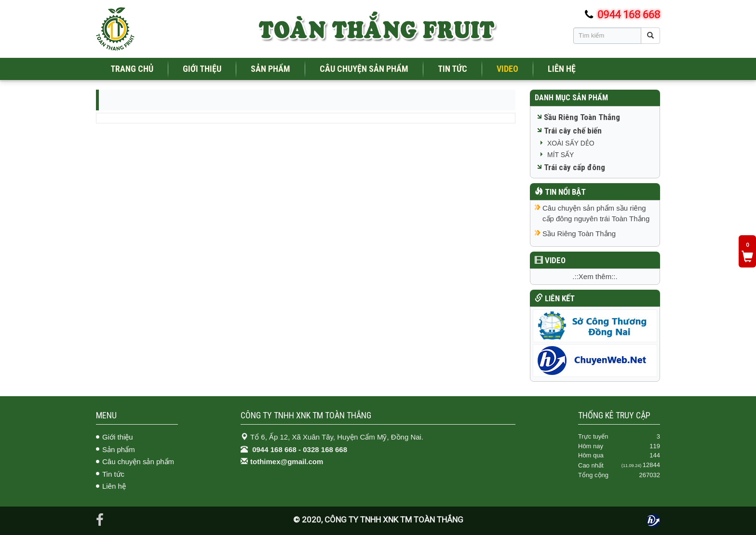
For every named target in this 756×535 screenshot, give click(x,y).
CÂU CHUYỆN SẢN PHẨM (364, 69)
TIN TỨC (452, 69)
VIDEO (507, 69)
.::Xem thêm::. (595, 276)
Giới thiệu (118, 437)
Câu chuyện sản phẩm (138, 461)
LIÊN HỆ (562, 69)
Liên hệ (114, 486)
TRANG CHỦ (132, 69)
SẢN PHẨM (270, 69)
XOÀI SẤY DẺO (571, 143)
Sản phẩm (119, 449)
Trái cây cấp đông (574, 167)
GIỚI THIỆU (202, 69)
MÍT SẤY (560, 155)
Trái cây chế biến (573, 131)
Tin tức (113, 474)
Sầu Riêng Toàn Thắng (582, 117)
